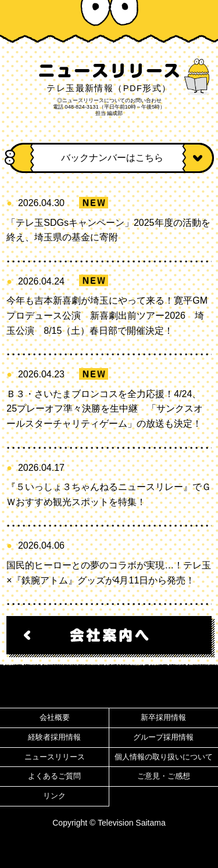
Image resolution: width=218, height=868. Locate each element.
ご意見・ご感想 (164, 776)
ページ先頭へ (109, 687)
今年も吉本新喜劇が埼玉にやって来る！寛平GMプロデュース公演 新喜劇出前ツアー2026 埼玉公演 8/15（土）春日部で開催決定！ (107, 315)
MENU (197, 17)
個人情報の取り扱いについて (164, 757)
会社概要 (55, 718)
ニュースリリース (55, 757)
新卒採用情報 (163, 718)
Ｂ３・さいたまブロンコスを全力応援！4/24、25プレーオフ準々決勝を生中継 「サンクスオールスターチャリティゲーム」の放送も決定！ (105, 409)
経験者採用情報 (54, 737)
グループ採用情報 (163, 737)
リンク (54, 796)
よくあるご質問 (54, 776)
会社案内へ (109, 635)
